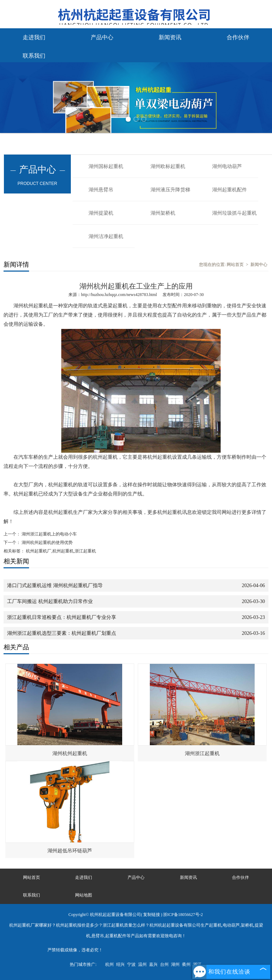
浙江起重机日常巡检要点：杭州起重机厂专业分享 (62, 617)
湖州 (175, 964)
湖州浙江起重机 (202, 753)
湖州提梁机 (101, 213)
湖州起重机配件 (229, 190)
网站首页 (235, 265)
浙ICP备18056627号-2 (183, 915)
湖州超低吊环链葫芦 (70, 851)
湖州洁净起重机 (106, 236)
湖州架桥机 (163, 213)
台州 (164, 964)
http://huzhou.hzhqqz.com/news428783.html (119, 295)
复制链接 (152, 915)
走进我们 (34, 37)
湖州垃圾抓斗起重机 (234, 213)
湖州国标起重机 (106, 166)
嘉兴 (153, 964)
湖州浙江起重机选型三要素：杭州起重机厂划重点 (62, 633)
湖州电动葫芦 (227, 166)
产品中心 (102, 37)
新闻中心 (259, 265)
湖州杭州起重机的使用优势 (47, 543)
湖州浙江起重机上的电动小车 (49, 534)
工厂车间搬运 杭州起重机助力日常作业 (50, 601)
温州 (142, 964)
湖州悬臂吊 (101, 190)
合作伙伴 (238, 37)
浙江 (197, 964)
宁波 (131, 964)
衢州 (186, 964)
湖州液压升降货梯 (170, 190)
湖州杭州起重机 (70, 753)
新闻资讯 (170, 37)
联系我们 (34, 56)
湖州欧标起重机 (168, 166)
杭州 (109, 964)
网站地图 (84, 895)
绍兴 (120, 964)
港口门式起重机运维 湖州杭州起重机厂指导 (55, 585)
